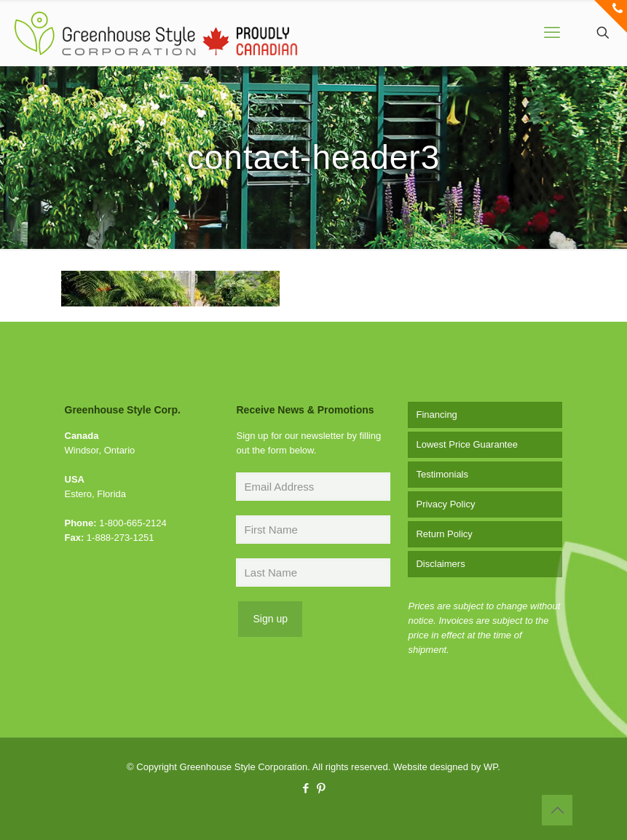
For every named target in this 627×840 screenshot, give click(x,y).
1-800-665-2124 (133, 523)
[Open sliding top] (611, 16)
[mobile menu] (552, 33)
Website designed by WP (445, 767)
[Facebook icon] (306, 788)
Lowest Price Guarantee (466, 444)
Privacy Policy (445, 504)
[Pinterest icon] (322, 788)
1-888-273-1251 (121, 538)
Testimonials (442, 474)
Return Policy (444, 534)
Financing (436, 415)
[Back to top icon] (557, 810)
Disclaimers (440, 564)
